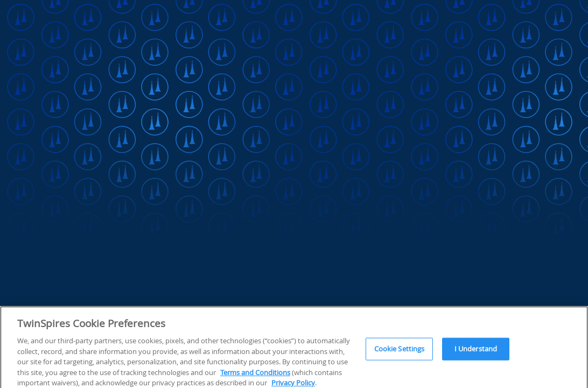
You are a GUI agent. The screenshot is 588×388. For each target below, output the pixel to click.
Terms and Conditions (255, 375)
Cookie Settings (400, 351)
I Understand (476, 351)
